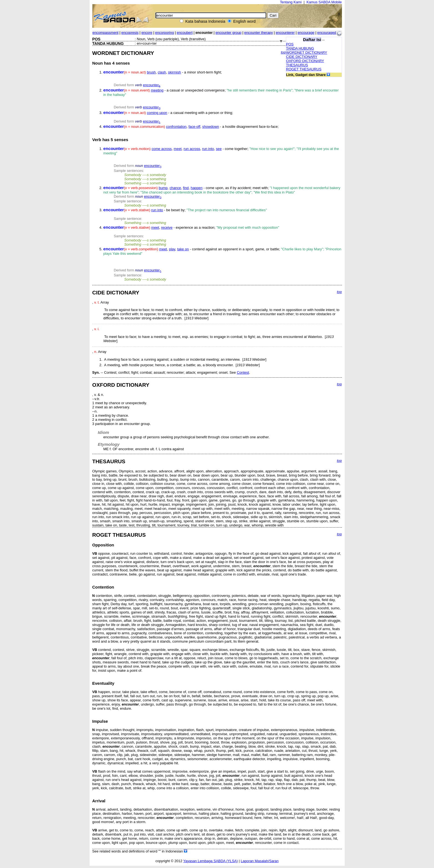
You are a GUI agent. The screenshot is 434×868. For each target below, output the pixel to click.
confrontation (176, 127)
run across (192, 149)
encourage (306, 33)
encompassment (105, 33)
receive (167, 227)
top (283, 52)
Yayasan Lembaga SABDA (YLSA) (211, 861)
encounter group (228, 33)
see (219, 149)
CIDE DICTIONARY (302, 57)
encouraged (327, 33)
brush (151, 72)
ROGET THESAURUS (304, 69)
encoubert (185, 33)
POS (290, 44)
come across (162, 149)
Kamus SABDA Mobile (324, 2)
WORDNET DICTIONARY (307, 53)
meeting (157, 90)
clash (162, 72)
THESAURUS (297, 65)
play (172, 249)
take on (183, 249)
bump (163, 188)
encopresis (130, 33)
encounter (152, 85)
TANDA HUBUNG (300, 48)
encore (147, 33)
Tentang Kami (291, 2)
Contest (243, 372)
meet (177, 149)
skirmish (175, 72)
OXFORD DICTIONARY (305, 61)
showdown (210, 127)
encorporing (165, 33)
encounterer (285, 33)
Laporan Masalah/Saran (260, 861)
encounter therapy (259, 33)
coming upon (157, 113)
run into (208, 149)
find (186, 188)
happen (197, 188)
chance (175, 188)
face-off (194, 127)
